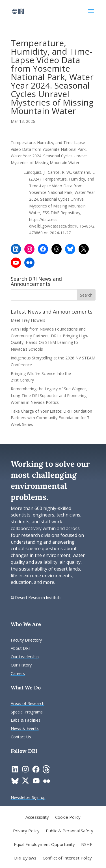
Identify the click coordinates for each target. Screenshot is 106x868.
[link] (18, 11)
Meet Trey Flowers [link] (28, 320)
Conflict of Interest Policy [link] (67, 858)
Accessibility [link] (37, 817)
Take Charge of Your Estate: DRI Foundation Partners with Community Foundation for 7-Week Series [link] (51, 418)
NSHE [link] (87, 845)
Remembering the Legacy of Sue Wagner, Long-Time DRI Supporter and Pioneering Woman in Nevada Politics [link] (49, 396)
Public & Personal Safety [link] (70, 831)
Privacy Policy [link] (26, 831)
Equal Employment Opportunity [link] (44, 845)
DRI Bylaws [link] (25, 858)
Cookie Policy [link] (68, 817)
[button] (91, 15)
